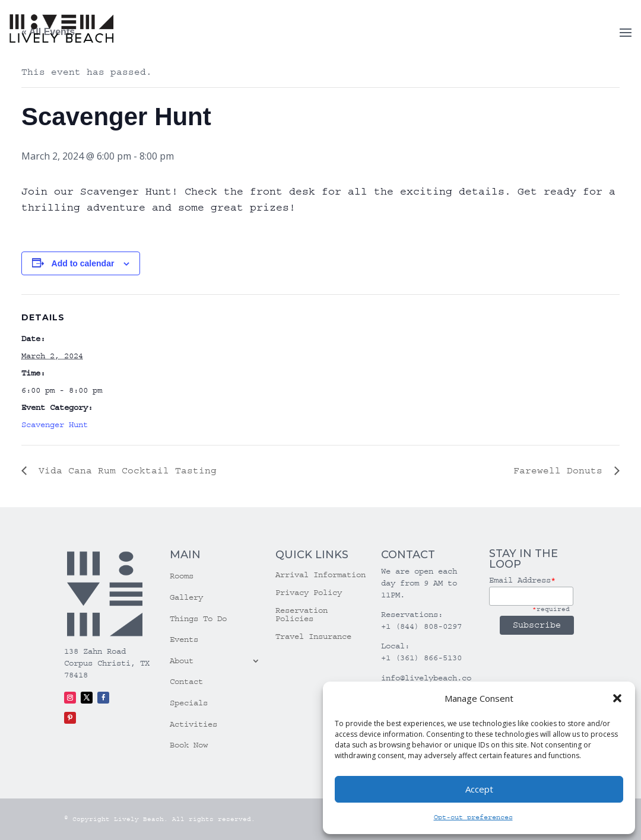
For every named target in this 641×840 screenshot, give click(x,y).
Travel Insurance (313, 637)
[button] (617, 698)
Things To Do (198, 619)
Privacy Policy (309, 593)
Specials (189, 703)
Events (184, 639)
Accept (479, 789)
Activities (193, 724)
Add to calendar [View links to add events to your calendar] (83, 263)
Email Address (522, 580)
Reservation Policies (302, 615)
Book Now (189, 745)
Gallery (186, 597)
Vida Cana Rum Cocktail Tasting (125, 470)
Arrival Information (320, 575)
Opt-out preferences (473, 817)
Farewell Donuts (561, 470)
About (182, 661)
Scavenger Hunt (55, 425)
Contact (186, 682)
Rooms (182, 576)
